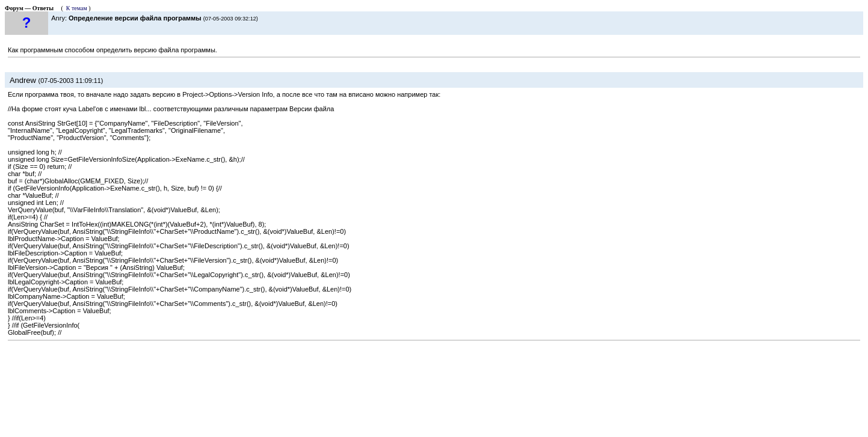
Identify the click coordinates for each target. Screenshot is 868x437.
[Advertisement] (434, 386)
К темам (77, 8)
